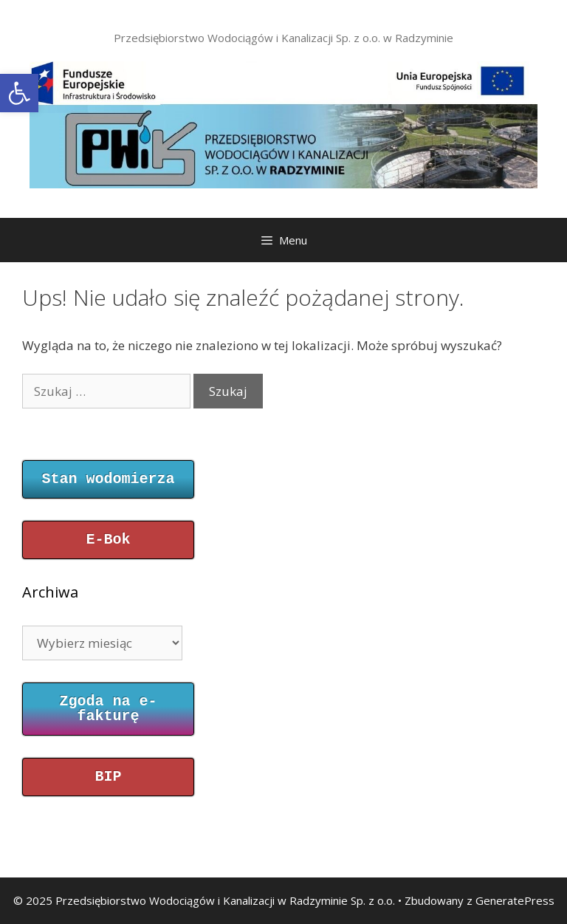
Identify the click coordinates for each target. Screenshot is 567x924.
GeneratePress (515, 900)
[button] (19, 93)
